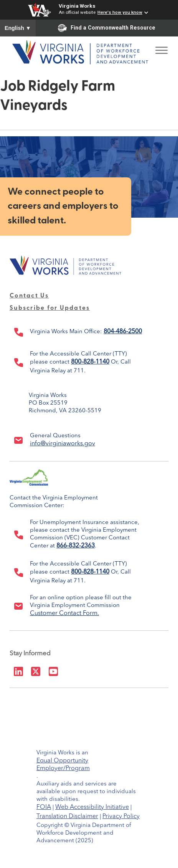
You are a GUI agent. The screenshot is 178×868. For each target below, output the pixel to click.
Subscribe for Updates (50, 308)
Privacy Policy (121, 817)
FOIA (44, 807)
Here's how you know (120, 12)
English (18, 28)
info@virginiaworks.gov (63, 444)
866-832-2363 (76, 546)
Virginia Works (77, 6)
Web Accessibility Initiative (92, 807)
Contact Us (29, 296)
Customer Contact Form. (64, 613)
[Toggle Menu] (162, 48)
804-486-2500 (123, 332)
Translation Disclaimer (67, 817)
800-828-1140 (90, 362)
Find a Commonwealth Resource (107, 28)
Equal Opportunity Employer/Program (63, 762)
